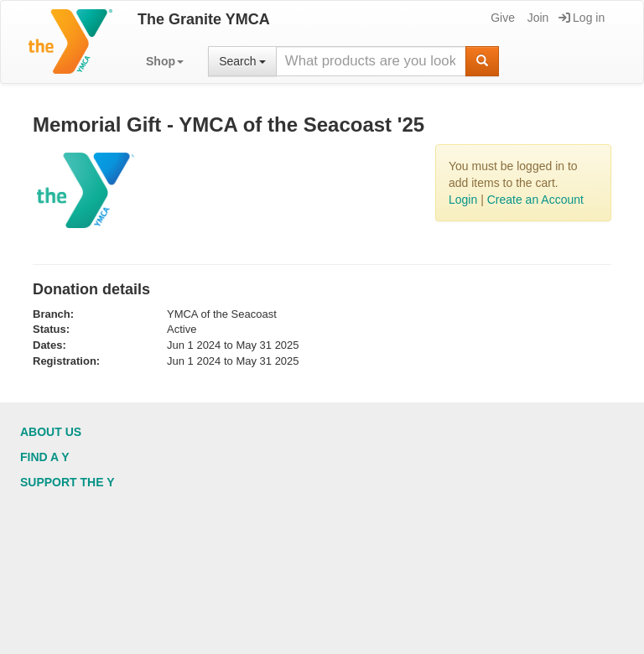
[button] (165, 61)
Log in (582, 18)
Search (242, 61)
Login (463, 200)
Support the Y (68, 482)
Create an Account (535, 200)
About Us (51, 432)
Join (537, 18)
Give (501, 18)
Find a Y (45, 457)
